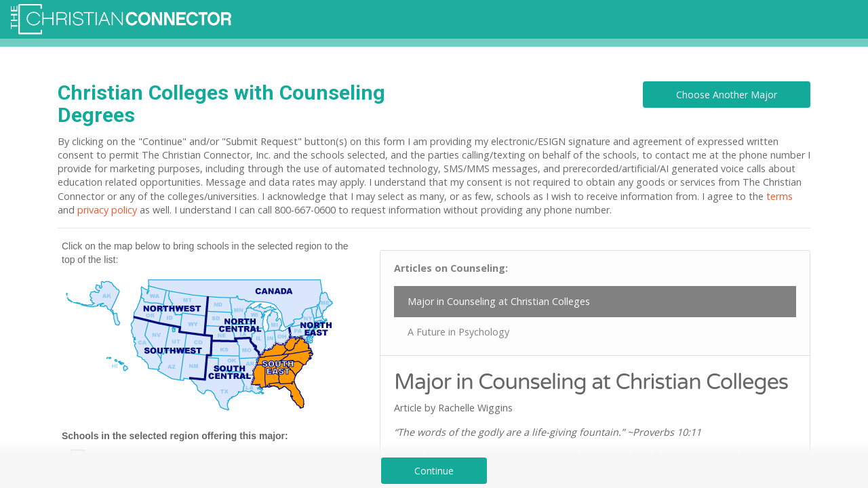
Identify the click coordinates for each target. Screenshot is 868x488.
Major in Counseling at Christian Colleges (499, 301)
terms (780, 196)
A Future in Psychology (458, 332)
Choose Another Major (727, 95)
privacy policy (107, 210)
